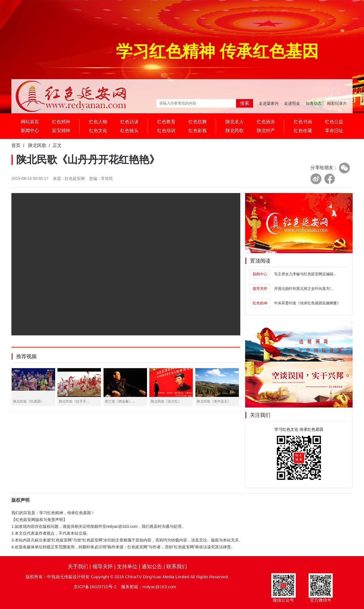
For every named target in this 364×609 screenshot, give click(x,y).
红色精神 (61, 122)
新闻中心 (30, 131)
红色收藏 (303, 131)
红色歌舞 (198, 122)
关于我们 (78, 567)
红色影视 (198, 131)
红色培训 (166, 131)
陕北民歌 (235, 131)
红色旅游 (266, 122)
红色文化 (98, 131)
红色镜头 (129, 131)
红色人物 (98, 122)
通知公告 (152, 567)
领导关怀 (103, 567)
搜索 (245, 103)
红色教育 (166, 122)
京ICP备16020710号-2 (95, 587)
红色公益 (334, 122)
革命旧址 (334, 131)
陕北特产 (266, 131)
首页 (16, 145)
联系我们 (177, 567)
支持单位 (127, 567)
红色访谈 (129, 122)
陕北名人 (235, 122)
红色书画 (303, 122)
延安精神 (61, 131)
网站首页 (30, 122)
